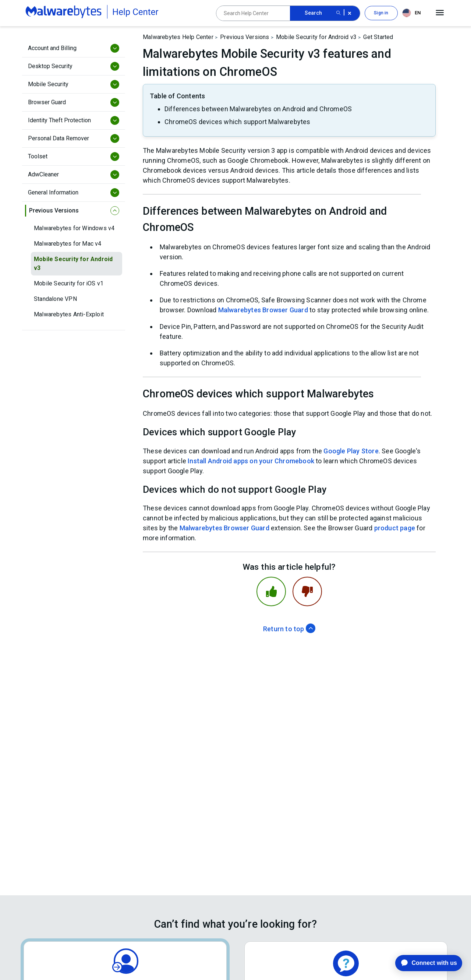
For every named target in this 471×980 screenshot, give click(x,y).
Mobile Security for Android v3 (73, 264)
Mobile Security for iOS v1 (69, 283)
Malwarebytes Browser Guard (263, 310)
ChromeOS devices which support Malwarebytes (238, 122)
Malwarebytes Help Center (178, 37)
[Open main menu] (440, 13)
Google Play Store (351, 451)
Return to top (289, 629)
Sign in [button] (381, 13)
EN (411, 13)
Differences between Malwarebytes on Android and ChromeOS (258, 109)
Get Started (378, 37)
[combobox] (413, 13)
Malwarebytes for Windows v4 (74, 228)
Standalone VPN (55, 299)
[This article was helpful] (271, 591)
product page (395, 528)
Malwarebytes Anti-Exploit (69, 314)
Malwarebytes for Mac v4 (68, 244)
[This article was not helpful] (307, 591)
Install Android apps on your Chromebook (251, 461)
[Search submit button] (339, 13)
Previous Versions (245, 37)
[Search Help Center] (253, 13)
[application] (423, 963)
